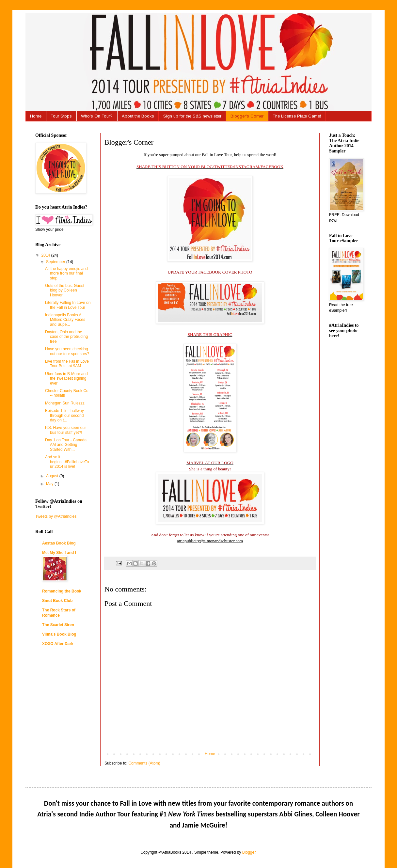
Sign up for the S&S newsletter (192, 116)
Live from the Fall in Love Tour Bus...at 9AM (67, 364)
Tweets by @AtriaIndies (56, 516)
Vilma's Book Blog (59, 634)
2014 (46, 255)
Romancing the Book (62, 591)
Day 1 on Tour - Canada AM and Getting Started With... (66, 445)
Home (36, 116)
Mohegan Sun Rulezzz (65, 403)
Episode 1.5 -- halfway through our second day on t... (64, 415)
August (53, 476)
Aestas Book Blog (59, 543)
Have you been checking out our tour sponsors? (67, 351)
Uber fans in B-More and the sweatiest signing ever (66, 379)
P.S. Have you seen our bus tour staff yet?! (65, 430)
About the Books (138, 116)
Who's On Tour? (97, 116)
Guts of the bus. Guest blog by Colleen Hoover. (65, 290)
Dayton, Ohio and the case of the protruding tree (66, 337)
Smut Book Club (57, 601)
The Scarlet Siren (58, 625)
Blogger (249, 852)
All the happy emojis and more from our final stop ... (66, 273)
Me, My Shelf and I (59, 553)
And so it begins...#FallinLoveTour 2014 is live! (67, 462)
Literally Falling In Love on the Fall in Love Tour (68, 305)
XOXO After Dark (58, 644)
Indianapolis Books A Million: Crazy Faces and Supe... (65, 320)
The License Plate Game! (297, 116)
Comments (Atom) (144, 763)
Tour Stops (61, 116)
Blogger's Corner (247, 116)
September (56, 262)
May (50, 484)
